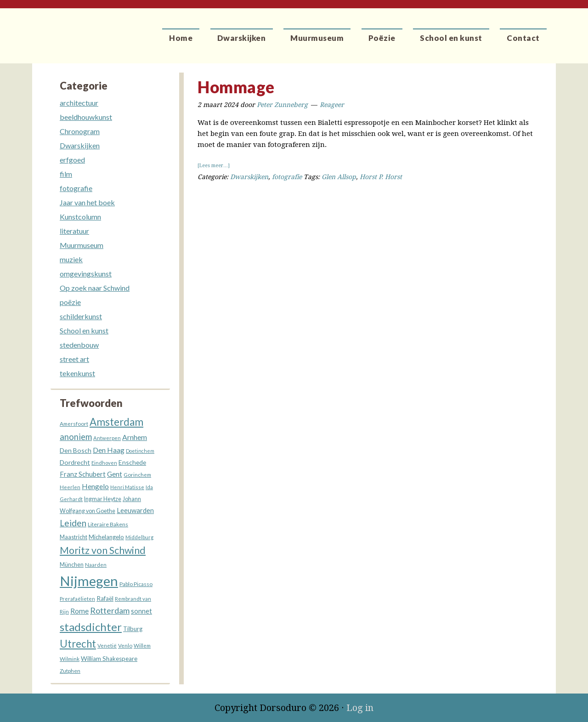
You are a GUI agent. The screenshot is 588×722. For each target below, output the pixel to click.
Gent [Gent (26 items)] (115, 474)
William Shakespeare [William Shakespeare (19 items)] (109, 659)
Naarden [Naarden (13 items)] (96, 565)
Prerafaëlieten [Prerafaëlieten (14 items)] (77, 598)
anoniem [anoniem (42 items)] (76, 437)
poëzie (70, 302)
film (66, 174)
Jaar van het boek (87, 202)
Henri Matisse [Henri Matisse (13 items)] (127, 487)
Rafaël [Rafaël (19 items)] (105, 598)
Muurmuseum (82, 245)
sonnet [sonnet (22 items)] (141, 611)
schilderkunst (81, 316)
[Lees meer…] (214, 166)
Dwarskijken (249, 177)
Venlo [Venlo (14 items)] (125, 645)
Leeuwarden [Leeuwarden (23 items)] (135, 510)
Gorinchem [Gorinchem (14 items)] (137, 474)
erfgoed (72, 160)
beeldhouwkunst (86, 117)
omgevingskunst (86, 274)
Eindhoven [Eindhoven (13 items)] (104, 463)
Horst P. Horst (381, 177)
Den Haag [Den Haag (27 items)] (109, 450)
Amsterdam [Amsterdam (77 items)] (116, 422)
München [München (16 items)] (72, 565)
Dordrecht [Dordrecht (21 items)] (75, 462)
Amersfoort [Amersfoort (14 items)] (74, 423)
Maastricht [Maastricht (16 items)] (73, 537)
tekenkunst (77, 373)
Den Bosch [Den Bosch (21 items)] (76, 450)
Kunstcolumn (80, 217)
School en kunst (84, 330)
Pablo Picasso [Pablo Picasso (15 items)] (136, 584)
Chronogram (80, 131)
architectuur (79, 103)
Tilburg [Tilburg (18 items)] (133, 629)
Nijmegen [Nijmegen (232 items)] (89, 581)
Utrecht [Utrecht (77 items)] (78, 644)
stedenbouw (79, 345)
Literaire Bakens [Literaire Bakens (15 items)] (108, 524)
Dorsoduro (75, 30)
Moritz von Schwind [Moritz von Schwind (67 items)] (103, 550)
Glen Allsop (339, 177)
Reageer (332, 105)
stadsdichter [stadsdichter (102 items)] (91, 627)
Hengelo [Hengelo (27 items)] (95, 486)
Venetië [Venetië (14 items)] (107, 645)
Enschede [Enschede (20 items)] (132, 462)
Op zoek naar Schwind (95, 288)
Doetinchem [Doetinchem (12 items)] (140, 451)
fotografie (287, 177)
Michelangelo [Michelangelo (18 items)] (106, 537)
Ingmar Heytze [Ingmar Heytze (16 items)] (103, 499)
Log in (360, 708)
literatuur (74, 231)
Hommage (236, 87)
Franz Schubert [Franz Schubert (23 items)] (83, 474)
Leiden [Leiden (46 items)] (73, 523)
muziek (71, 259)
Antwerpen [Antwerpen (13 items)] (107, 438)
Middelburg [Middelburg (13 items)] (139, 537)
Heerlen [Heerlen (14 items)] (70, 487)
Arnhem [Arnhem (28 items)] (135, 437)
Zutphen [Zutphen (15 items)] (70, 671)
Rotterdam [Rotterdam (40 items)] (110, 610)
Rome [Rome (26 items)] (79, 611)
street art (74, 359)
